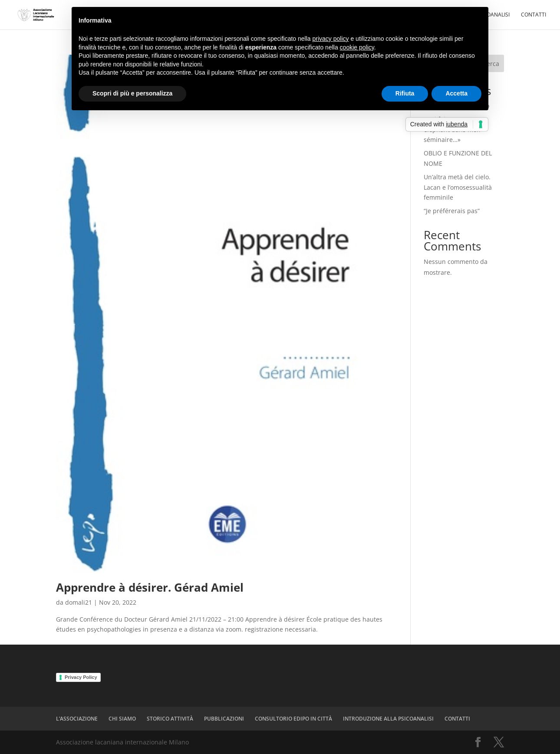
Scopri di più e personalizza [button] (132, 93)
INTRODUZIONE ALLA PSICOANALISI (388, 719)
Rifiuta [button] (405, 93)
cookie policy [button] (357, 47)
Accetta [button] (456, 93)
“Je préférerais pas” (452, 211)
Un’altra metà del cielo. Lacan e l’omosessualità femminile (458, 187)
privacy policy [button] (331, 39)
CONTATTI (534, 15)
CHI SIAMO (122, 719)
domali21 (79, 602)
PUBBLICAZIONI (224, 719)
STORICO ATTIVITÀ (170, 719)
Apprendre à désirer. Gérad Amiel (150, 587)
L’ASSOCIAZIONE (77, 719)
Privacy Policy (81, 677)
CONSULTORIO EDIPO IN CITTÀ (293, 719)
